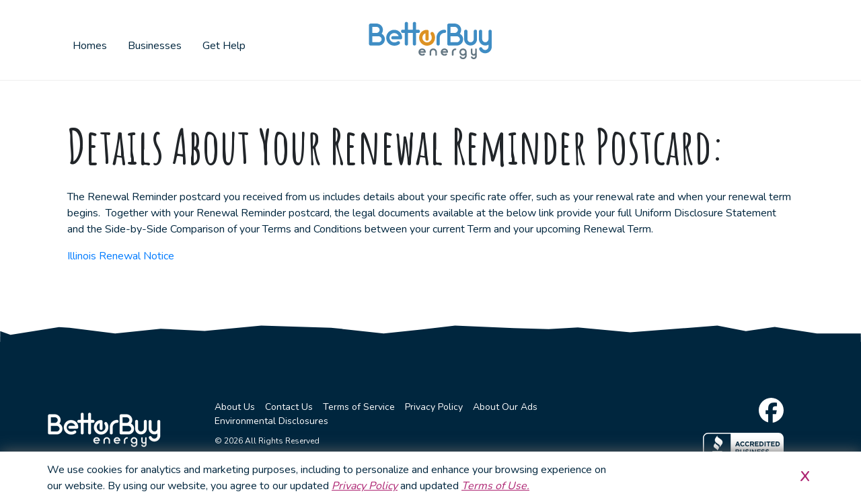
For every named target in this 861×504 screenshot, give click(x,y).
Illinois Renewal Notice (121, 256)
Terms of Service (359, 407)
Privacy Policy (434, 407)
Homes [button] (90, 46)
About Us (235, 407)
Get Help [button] (224, 46)
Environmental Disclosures (271, 421)
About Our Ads (505, 407)
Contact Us (289, 407)
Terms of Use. (495, 486)
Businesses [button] (155, 46)
